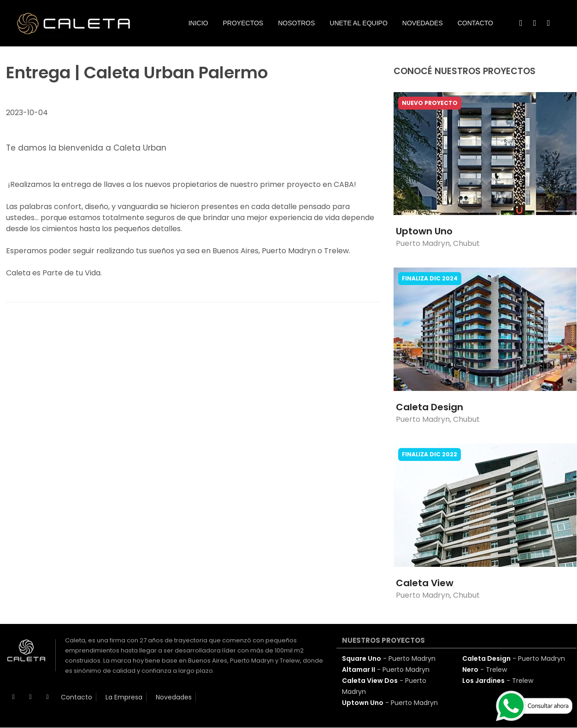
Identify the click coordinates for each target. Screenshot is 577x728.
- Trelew (485, 670)
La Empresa (124, 697)
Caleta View (425, 583)
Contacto (77, 697)
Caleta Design (430, 407)
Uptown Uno (424, 231)
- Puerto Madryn (389, 658)
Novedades (174, 697)
